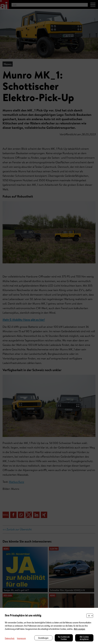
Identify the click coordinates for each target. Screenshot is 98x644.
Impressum (21, 638)
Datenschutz (10, 638)
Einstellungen (43, 638)
